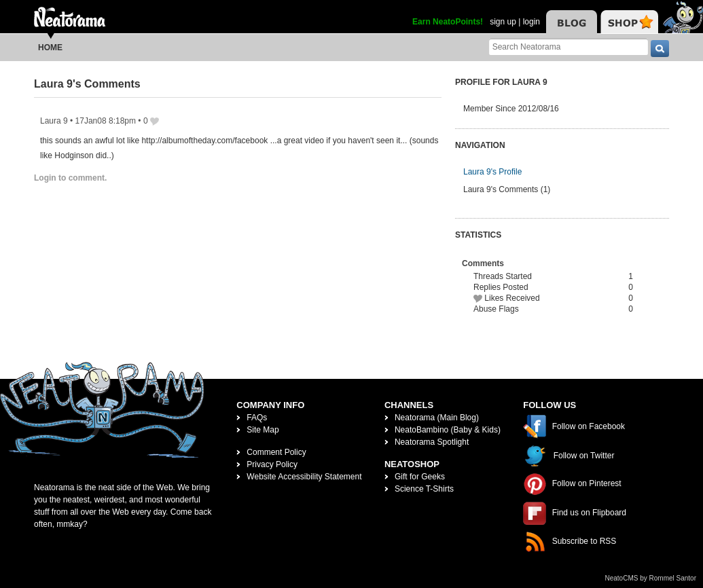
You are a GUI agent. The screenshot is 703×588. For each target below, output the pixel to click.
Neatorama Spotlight (432, 442)
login (531, 22)
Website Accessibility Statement (304, 477)
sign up (503, 22)
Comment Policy (276, 452)
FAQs (257, 418)
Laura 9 (54, 121)
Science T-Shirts (424, 489)
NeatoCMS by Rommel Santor (651, 578)
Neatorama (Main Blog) (437, 418)
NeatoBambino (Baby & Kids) (448, 430)
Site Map (263, 430)
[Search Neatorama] (569, 47)
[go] (660, 49)
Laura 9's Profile (492, 172)
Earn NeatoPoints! (448, 22)
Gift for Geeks (420, 477)
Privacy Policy (272, 464)
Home (50, 48)
